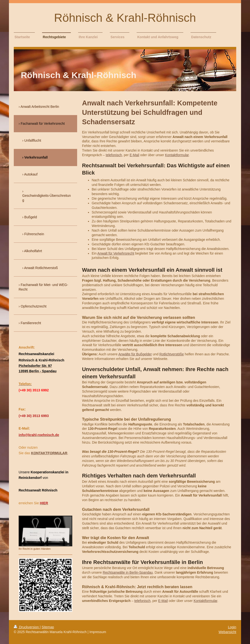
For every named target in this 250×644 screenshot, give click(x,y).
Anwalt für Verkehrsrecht (116, 253)
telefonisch (114, 155)
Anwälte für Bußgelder (135, 354)
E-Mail (134, 155)
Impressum (98, 632)
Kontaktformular (177, 155)
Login (232, 627)
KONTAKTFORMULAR (49, 453)
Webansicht (227, 632)
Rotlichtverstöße (172, 354)
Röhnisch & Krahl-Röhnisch (125, 18)
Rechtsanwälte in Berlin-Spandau (128, 572)
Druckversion (27, 627)
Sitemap (48, 627)
